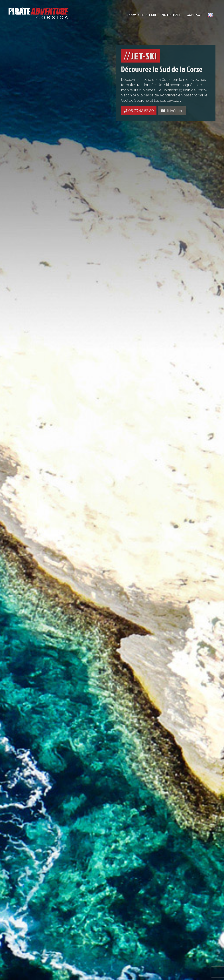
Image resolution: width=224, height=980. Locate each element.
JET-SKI (141, 56)
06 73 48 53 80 (139, 111)
